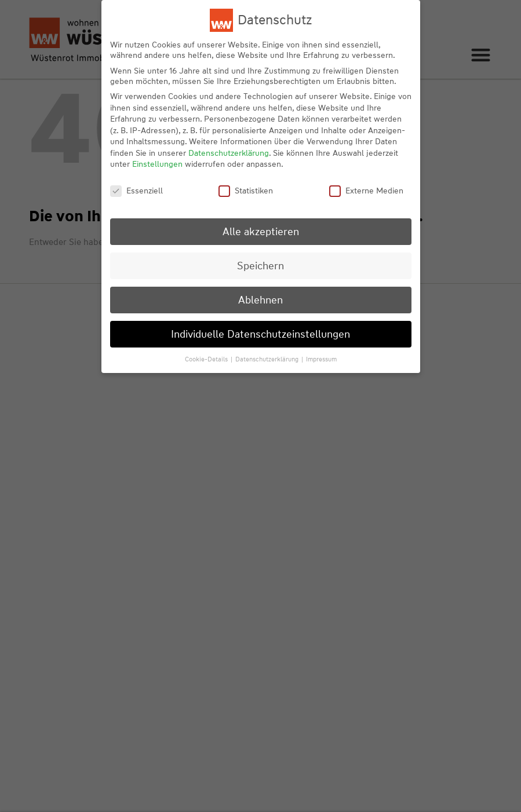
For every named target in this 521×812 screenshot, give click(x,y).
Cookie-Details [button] (207, 359)
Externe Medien (366, 191)
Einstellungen (157, 164)
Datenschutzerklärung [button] (268, 359)
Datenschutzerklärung (229, 153)
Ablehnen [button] (260, 300)
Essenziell (136, 191)
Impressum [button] (321, 359)
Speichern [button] (260, 266)
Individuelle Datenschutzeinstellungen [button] (260, 334)
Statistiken (246, 191)
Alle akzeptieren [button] (261, 231)
